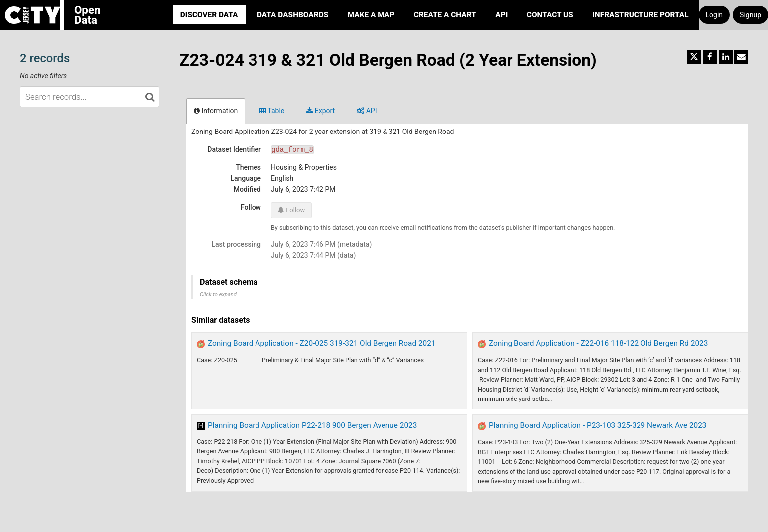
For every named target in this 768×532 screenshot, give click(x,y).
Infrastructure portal (640, 15)
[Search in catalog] (150, 97)
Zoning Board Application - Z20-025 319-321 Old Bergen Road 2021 (322, 343)
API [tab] (367, 111)
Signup (750, 15)
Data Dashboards (293, 15)
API (501, 15)
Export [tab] (320, 111)
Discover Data (209, 15)
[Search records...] (90, 97)
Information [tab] (216, 111)
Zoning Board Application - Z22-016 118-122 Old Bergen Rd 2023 (598, 343)
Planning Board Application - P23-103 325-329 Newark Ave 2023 (598, 425)
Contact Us (550, 15)
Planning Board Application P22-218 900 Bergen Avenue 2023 (312, 425)
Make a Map (371, 15)
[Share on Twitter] (694, 57)
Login (714, 15)
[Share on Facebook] (710, 57)
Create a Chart (445, 15)
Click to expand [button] (218, 295)
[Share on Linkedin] (726, 57)
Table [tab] (272, 111)
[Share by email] (741, 57)
